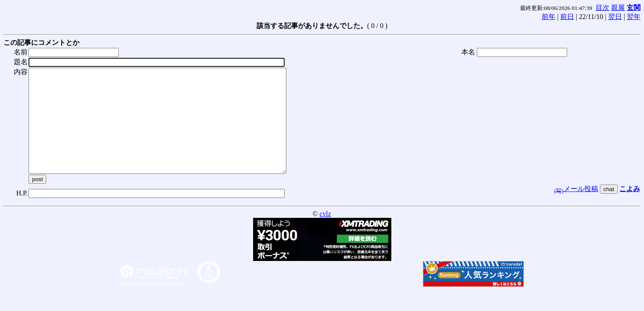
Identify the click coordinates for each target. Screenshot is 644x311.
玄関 (634, 8)
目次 (603, 8)
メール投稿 (576, 209)
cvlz (325, 234)
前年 (549, 17)
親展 (618, 8)
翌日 (615, 17)
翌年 (634, 17)
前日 (567, 17)
